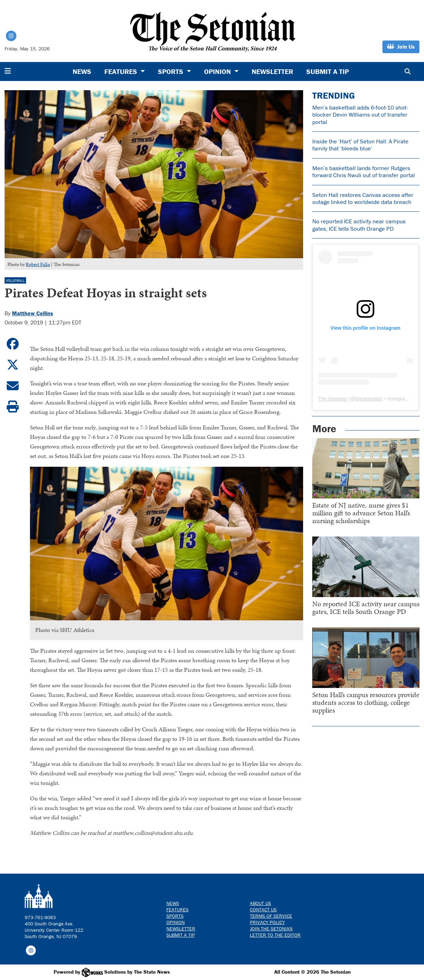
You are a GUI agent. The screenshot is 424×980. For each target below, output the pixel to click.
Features (177, 910)
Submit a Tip (328, 71)
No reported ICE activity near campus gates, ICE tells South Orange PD (359, 225)
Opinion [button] (218, 71)
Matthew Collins (33, 313)
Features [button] (122, 71)
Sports (175, 916)
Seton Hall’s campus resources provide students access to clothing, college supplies (366, 702)
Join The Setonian (271, 929)
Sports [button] (171, 71)
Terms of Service (271, 916)
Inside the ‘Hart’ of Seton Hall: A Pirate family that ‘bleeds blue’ (360, 145)
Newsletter (272, 71)
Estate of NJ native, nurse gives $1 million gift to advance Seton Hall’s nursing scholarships (361, 513)
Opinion (176, 922)
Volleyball (15, 281)
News (82, 71)
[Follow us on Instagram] (31, 950)
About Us (260, 903)
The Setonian (333, 399)
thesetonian (368, 399)
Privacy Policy (267, 922)
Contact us (263, 910)
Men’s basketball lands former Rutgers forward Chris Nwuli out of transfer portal (364, 172)
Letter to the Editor (275, 935)
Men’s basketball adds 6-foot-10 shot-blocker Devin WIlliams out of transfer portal (360, 115)
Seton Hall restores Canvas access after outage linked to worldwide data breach (363, 198)
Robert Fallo (38, 264)
